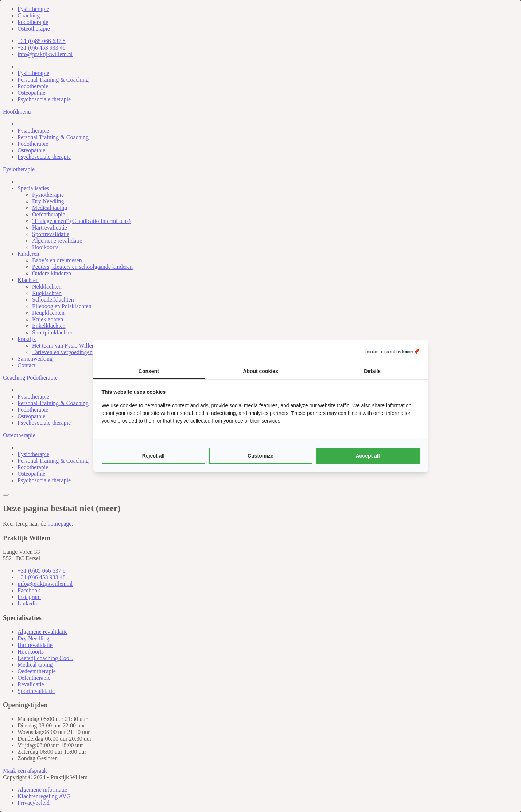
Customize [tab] (260, 456)
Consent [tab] (149, 371)
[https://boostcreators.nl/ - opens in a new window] (392, 352)
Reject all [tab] (153, 456)
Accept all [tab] (368, 456)
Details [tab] (372, 371)
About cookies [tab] (260, 371)
